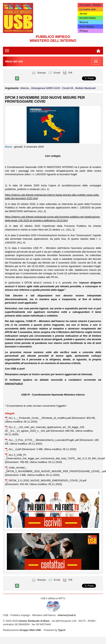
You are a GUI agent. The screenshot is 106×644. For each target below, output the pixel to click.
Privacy (84, 31)
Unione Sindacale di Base (34, 621)
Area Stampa (87, 27)
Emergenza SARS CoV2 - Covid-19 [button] (53, 88)
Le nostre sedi (87, 9)
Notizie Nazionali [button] (86, 88)
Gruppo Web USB (30, 630)
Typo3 (62, 630)
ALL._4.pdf (15, 449)
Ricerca (84, 22)
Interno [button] (25, 88)
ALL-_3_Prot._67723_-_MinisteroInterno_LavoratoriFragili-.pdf (44, 440)
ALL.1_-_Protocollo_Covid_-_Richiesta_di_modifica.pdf (40, 418)
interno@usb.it (67, 615)
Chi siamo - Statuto (90, 5)
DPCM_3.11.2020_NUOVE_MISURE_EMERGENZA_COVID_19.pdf (48, 480)
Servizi (83, 14)
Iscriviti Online (88, 18)
